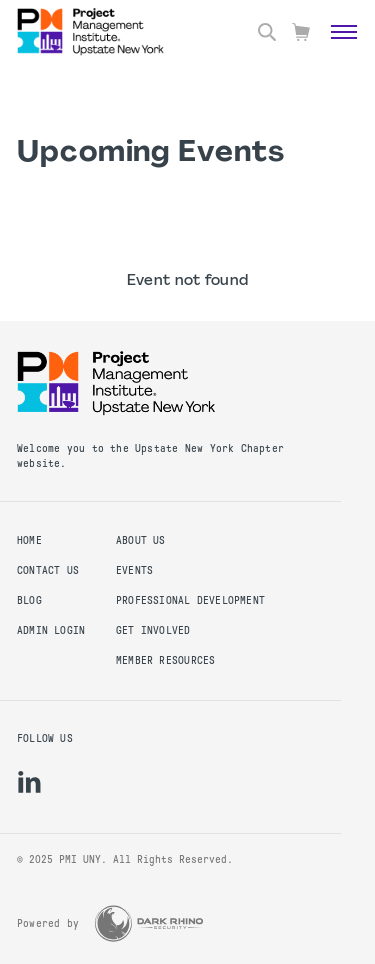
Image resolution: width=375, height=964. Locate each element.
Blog (29, 600)
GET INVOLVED (153, 630)
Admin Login (51, 630)
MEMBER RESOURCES (165, 660)
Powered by (48, 923)
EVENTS (134, 570)
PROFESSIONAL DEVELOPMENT (190, 600)
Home (29, 540)
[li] (29, 782)
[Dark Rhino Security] (149, 923)
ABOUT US (141, 540)
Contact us (48, 570)
